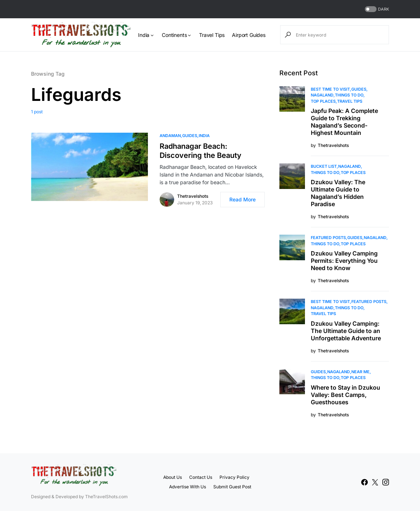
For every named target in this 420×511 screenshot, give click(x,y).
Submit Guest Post (232, 487)
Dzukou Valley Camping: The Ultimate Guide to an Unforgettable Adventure (346, 331)
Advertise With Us (188, 487)
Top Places (323, 101)
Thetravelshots (193, 196)
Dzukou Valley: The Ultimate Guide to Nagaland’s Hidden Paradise (338, 193)
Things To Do (349, 95)
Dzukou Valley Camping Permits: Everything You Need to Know (344, 261)
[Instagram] (386, 482)
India (204, 136)
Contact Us (201, 477)
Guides (190, 136)
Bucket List (324, 166)
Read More (243, 199)
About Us (173, 477)
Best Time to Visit (330, 89)
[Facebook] (364, 482)
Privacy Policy (234, 477)
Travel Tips (350, 101)
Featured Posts (328, 238)
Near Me (360, 372)
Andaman (170, 136)
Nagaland (322, 95)
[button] (376, 9)
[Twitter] (375, 482)
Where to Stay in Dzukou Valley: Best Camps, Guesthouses (345, 395)
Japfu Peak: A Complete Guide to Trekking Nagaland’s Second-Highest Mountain (344, 122)
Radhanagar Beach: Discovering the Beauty (201, 151)
